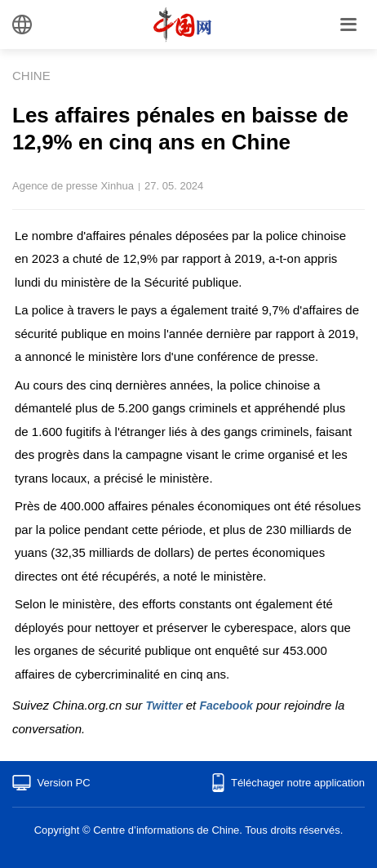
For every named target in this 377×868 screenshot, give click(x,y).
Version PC (64, 783)
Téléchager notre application (298, 783)
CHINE (31, 76)
